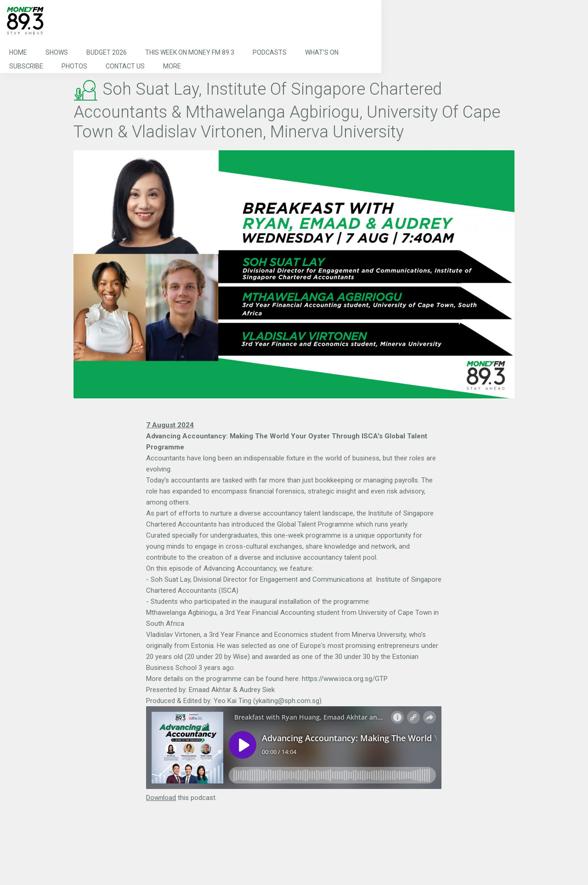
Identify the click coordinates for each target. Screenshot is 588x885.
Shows (57, 52)
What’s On (322, 52)
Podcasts (270, 52)
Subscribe (26, 66)
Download (161, 798)
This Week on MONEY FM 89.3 (190, 52)
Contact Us (125, 66)
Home (18, 52)
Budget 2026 (107, 52)
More (172, 66)
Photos (74, 66)
